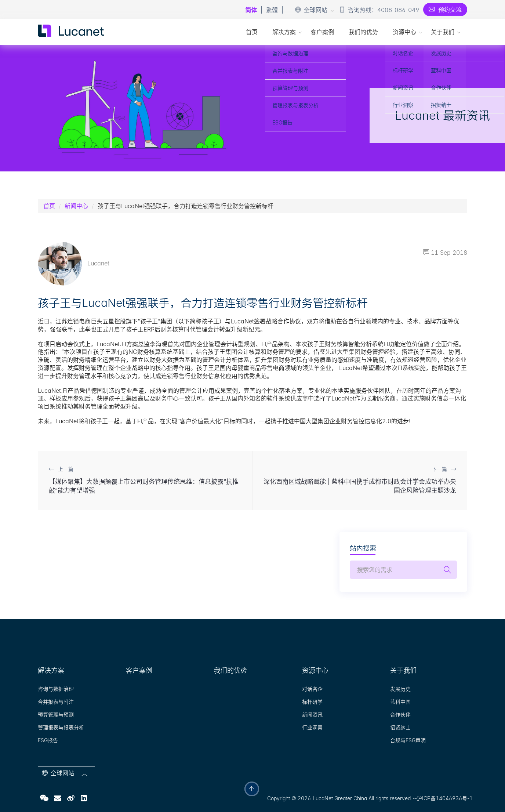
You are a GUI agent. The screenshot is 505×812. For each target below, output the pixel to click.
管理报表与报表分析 (61, 727)
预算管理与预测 (56, 715)
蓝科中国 (400, 702)
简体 (251, 10)
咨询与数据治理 (56, 689)
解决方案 (284, 32)
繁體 (272, 10)
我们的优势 (363, 32)
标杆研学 (312, 702)
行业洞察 (312, 727)
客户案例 (322, 32)
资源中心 (404, 32)
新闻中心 (76, 206)
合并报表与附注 (56, 702)
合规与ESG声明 (408, 740)
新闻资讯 (312, 715)
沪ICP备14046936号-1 (445, 798)
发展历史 (400, 689)
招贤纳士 (400, 727)
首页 (252, 32)
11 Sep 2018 (445, 253)
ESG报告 (48, 740)
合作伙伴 (400, 715)
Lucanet (74, 263)
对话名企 (312, 689)
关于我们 (443, 32)
